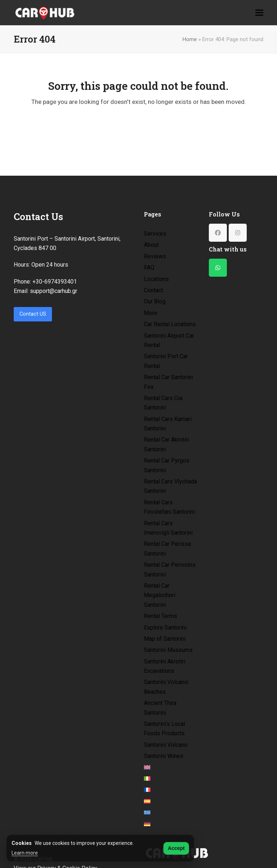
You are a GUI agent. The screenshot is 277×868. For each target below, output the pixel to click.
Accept (176, 848)
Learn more (25, 853)
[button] (259, 12)
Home (190, 39)
